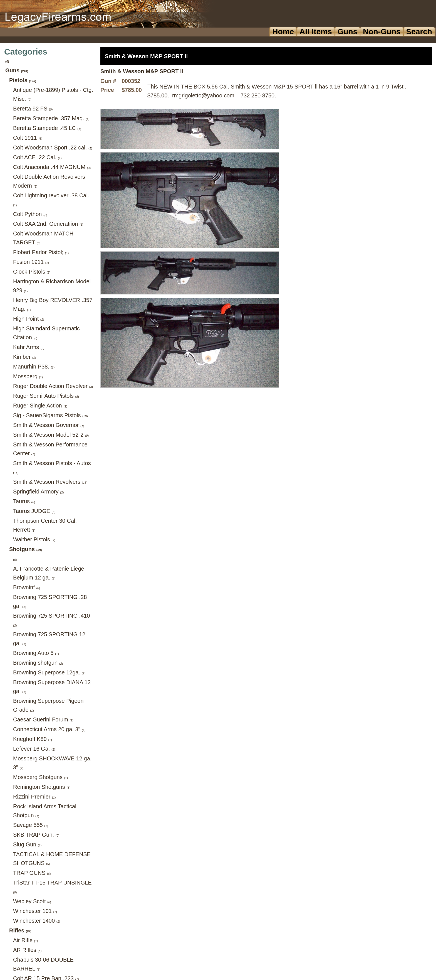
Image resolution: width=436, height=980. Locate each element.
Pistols (23, 80)
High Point (29, 319)
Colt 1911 (28, 138)
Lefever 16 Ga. (34, 749)
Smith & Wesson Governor (49, 425)
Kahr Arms (29, 347)
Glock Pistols (32, 272)
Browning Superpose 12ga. (49, 672)
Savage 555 (31, 825)
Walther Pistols (34, 539)
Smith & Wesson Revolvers (50, 482)
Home (283, 32)
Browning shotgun (38, 663)
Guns (348, 32)
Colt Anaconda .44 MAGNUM (52, 167)
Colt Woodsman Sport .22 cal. (53, 148)
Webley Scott (32, 901)
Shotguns (25, 549)
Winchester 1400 (37, 921)
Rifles (20, 930)
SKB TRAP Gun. (36, 835)
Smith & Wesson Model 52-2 (51, 435)
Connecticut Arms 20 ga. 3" (49, 729)
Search (419, 32)
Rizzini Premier (34, 797)
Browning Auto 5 (36, 653)
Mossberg (28, 376)
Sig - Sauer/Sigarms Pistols (50, 415)
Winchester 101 (35, 911)
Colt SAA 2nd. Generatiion (48, 224)
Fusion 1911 (31, 262)
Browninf (27, 587)
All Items (316, 32)
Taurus (24, 501)
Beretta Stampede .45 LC (47, 128)
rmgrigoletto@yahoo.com (203, 95)
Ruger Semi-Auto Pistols (46, 396)
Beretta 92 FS (33, 109)
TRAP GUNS (32, 873)
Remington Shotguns (42, 787)
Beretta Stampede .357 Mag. (51, 118)
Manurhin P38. (34, 367)
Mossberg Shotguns (40, 777)
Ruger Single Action (40, 406)
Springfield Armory (38, 492)
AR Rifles (27, 950)
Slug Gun (27, 844)
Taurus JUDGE (34, 511)
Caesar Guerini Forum (43, 719)
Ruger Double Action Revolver (53, 386)
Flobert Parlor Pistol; (41, 252)
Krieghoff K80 (33, 739)
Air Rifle (25, 940)
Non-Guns (382, 32)
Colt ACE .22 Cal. (37, 157)
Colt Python (30, 214)
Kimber (24, 357)
